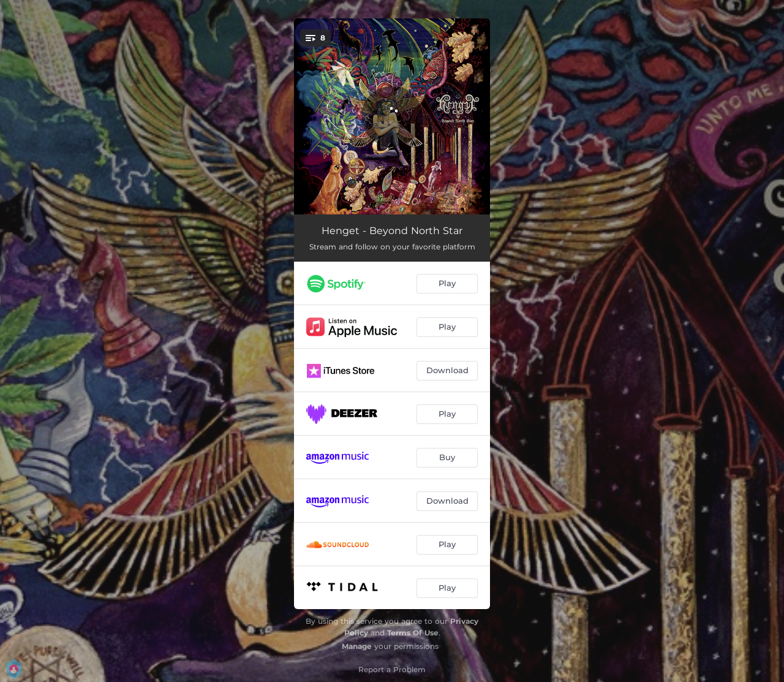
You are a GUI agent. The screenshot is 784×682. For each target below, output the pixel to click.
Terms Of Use (413, 633)
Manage (357, 646)
